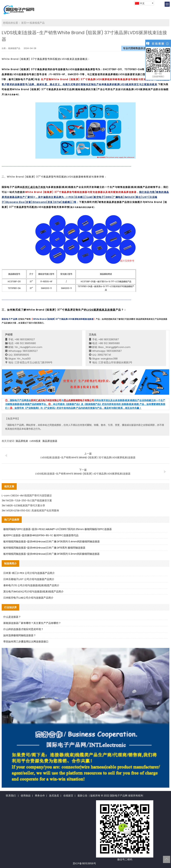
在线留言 (68, 796)
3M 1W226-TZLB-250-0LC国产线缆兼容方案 (27, 500)
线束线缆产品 (37, 23)
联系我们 (11, 796)
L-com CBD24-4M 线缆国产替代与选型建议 (27, 495)
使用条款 (26, 796)
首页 (24, 23)
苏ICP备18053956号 (84, 863)
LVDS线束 (35, 441)
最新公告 (82, 796)
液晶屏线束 (22, 441)
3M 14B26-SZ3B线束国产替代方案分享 (23, 505)
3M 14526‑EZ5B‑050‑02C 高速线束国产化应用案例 (30, 510)
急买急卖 (54, 796)
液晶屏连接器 (50, 441)
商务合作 (40, 796)
